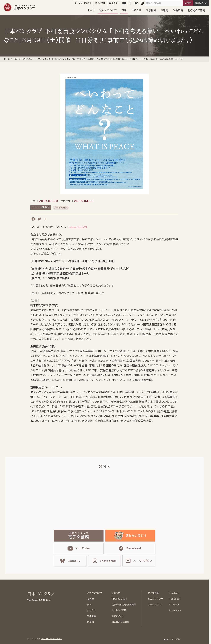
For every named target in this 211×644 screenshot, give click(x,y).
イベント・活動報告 (23, 59)
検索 (189, 3)
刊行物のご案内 (196, 10)
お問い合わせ (118, 616)
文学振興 (151, 10)
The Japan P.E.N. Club (51, 639)
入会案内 (178, 10)
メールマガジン (155, 605)
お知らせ (136, 10)
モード (83, 3)
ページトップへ (174, 639)
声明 (124, 10)
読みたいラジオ (156, 599)
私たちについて (108, 10)
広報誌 (164, 10)
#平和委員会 (61, 208)
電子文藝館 (100, 3)
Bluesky (174, 605)
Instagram (175, 610)
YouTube (175, 593)
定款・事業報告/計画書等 (124, 605)
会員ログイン (201, 3)
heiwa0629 (78, 227)
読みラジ (114, 3)
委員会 (91, 599)
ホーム (91, 10)
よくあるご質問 (119, 610)
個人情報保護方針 (120, 622)
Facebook (175, 599)
